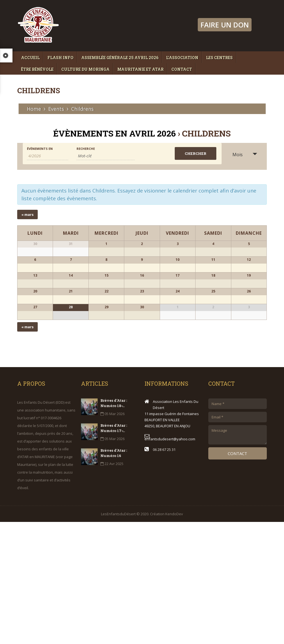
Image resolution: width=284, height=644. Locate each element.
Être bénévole (37, 69)
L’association (182, 58)
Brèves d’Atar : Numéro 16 (114, 575)
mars (27, 214)
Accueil (30, 58)
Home (34, 109)
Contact (182, 69)
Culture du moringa (85, 69)
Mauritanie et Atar (140, 69)
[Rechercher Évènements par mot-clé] (106, 156)
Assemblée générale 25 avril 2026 (120, 58)
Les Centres (219, 58)
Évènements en (40, 149)
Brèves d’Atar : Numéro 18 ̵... (114, 525)
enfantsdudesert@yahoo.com (170, 561)
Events (56, 109)
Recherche (86, 149)
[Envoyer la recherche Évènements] (195, 153)
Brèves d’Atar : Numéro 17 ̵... (114, 550)
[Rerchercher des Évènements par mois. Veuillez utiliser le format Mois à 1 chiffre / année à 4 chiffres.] (48, 156)
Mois (234, 155)
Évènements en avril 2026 (115, 133)
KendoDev (174, 636)
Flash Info (60, 58)
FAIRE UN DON (225, 25)
